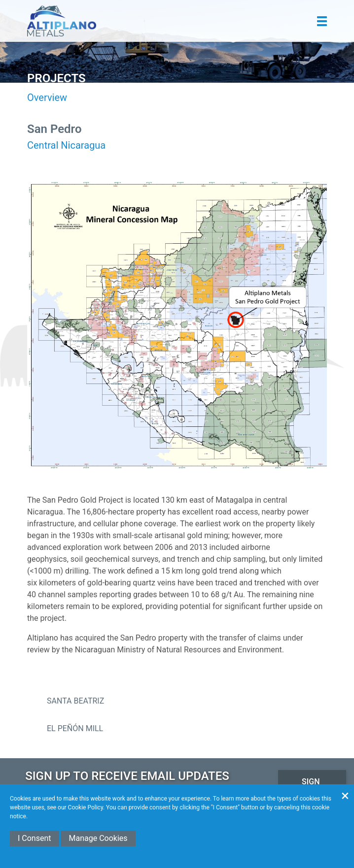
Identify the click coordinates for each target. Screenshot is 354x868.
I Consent (35, 838)
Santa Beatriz (75, 701)
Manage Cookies (98, 838)
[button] (322, 21)
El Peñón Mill (75, 728)
